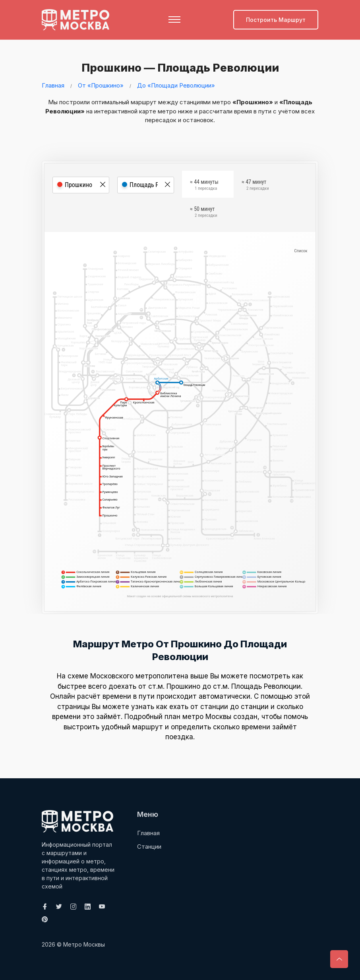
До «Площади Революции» (176, 85)
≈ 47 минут (255, 186)
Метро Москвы (84, 944)
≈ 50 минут (203, 213)
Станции (149, 846)
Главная (53, 85)
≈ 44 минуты (204, 186)
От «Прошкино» (101, 85)
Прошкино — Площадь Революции (178, 67)
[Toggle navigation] (174, 19)
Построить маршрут (276, 20)
